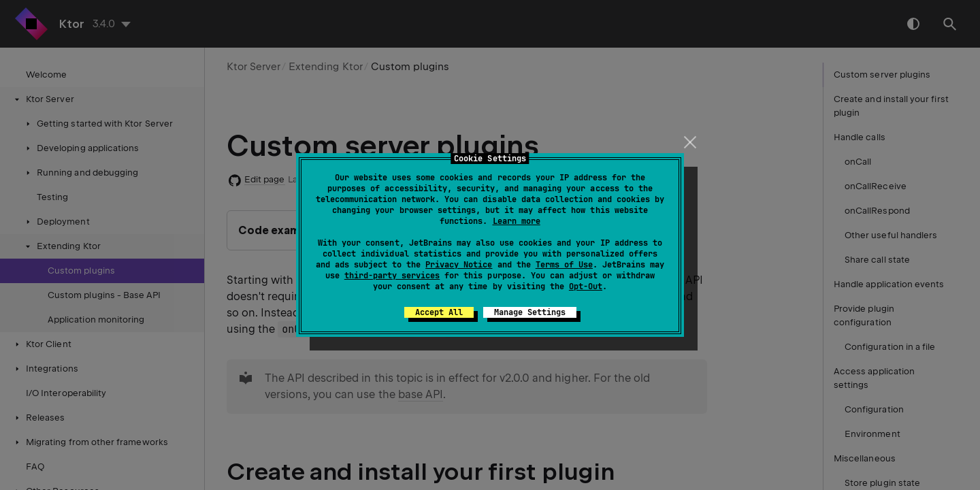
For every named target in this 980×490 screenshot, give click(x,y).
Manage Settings (530, 312)
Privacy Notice (459, 265)
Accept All (439, 312)
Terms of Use (564, 265)
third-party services (392, 276)
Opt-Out (586, 287)
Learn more (517, 221)
